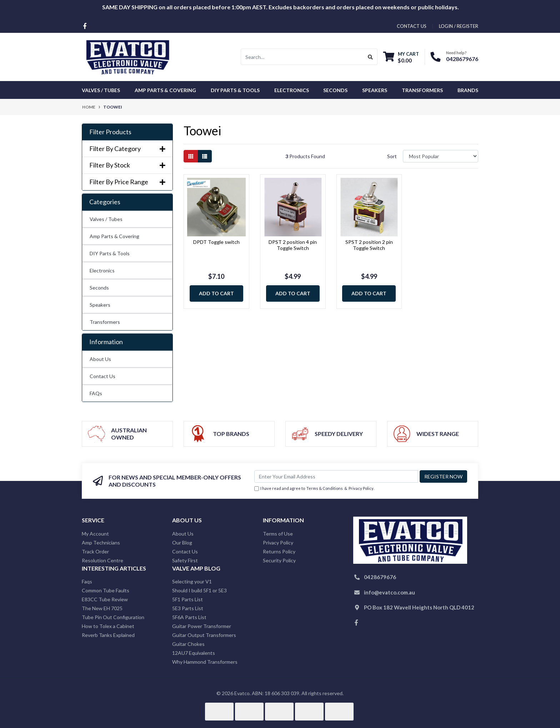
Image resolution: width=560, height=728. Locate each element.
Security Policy (279, 560)
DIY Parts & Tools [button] (235, 90)
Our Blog (182, 543)
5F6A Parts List (189, 617)
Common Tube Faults (106, 590)
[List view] (205, 156)
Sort (392, 156)
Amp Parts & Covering (114, 236)
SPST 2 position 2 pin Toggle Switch (369, 245)
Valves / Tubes (106, 219)
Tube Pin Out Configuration (113, 617)
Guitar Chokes (188, 644)
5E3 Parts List (188, 608)
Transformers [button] (422, 90)
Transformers (105, 322)
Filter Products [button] (110, 132)
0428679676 (462, 59)
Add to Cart (216, 293)
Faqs (87, 581)
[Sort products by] (441, 156)
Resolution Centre (102, 560)
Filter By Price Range (127, 182)
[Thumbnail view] (191, 156)
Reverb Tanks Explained (108, 635)
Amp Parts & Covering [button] (165, 90)
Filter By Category (127, 149)
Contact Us (102, 376)
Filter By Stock (127, 165)
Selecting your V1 (192, 581)
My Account (95, 534)
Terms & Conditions (325, 488)
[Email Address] (336, 476)
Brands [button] (468, 90)
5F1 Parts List (187, 599)
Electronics (102, 270)
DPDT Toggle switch (216, 242)
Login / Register (459, 26)
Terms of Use (278, 534)
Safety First (185, 560)
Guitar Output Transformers (204, 635)
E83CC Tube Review (105, 599)
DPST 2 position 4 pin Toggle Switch (293, 245)
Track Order (95, 551)
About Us (100, 359)
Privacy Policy (361, 488)
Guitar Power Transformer (202, 626)
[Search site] (371, 57)
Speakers (100, 305)
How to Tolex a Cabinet (108, 626)
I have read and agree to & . (314, 489)
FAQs (96, 393)
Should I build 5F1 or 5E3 (199, 590)
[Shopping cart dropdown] (401, 57)
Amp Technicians (101, 543)
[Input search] (302, 57)
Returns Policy (279, 551)
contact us (412, 26)
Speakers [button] (375, 90)
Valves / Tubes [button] (101, 90)
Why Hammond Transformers (205, 662)
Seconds (335, 90)
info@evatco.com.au (389, 592)
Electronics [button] (292, 90)
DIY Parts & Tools (110, 253)
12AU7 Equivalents (194, 653)
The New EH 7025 (102, 608)
